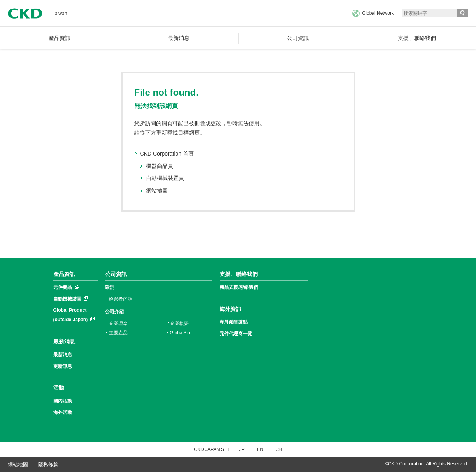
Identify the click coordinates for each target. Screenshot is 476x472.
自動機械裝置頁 (165, 178)
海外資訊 (230, 309)
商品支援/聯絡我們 (239, 287)
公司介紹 (114, 312)
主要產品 (118, 333)
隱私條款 (48, 464)
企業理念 (118, 323)
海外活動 (63, 413)
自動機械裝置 (67, 299)
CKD (25, 13)
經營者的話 (121, 299)
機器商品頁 (160, 166)
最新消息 (64, 341)
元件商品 (63, 287)
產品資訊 (64, 274)
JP (242, 449)
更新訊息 (63, 366)
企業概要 (179, 323)
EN (260, 449)
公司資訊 (116, 274)
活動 (59, 388)
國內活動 (63, 401)
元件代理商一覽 (236, 334)
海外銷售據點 (234, 322)
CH (278, 449)
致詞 (110, 287)
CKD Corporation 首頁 (167, 154)
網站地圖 (157, 191)
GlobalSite (181, 333)
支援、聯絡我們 (239, 274)
